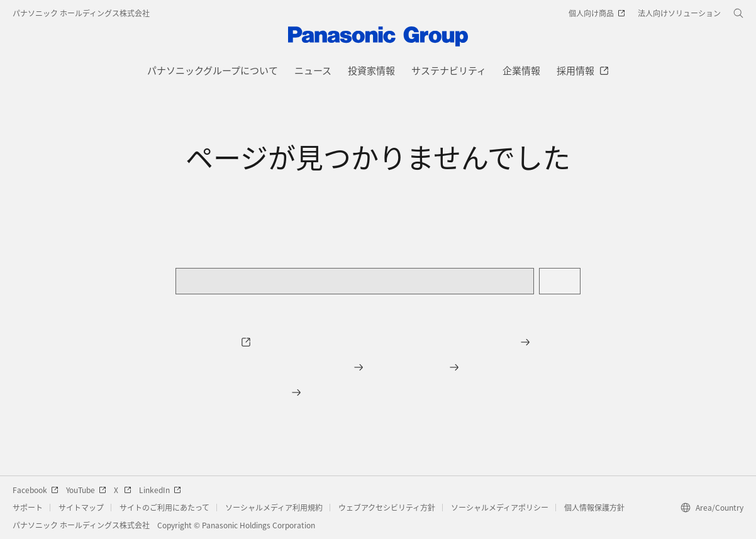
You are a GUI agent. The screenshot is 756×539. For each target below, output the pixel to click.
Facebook (36, 490)
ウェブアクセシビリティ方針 (387, 507)
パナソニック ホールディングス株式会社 (81, 13)
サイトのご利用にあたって (164, 507)
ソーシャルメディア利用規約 (274, 507)
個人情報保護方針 (594, 507)
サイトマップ (81, 507)
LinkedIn (160, 490)
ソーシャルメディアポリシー (500, 507)
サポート (28, 507)
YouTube (86, 490)
